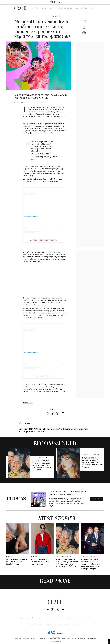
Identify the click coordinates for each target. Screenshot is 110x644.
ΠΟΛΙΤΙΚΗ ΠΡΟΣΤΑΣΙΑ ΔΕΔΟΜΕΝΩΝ (61, 625)
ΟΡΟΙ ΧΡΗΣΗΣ (41, 625)
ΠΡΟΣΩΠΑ (35, 8)
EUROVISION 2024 (55, 16)
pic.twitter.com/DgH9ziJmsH (41, 153)
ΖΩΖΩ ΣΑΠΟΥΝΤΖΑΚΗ (40, 458)
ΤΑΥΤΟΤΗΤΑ (33, 625)
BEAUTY (52, 8)
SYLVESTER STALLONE (88, 557)
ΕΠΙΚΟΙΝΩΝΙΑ (49, 625)
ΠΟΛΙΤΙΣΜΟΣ (68, 8)
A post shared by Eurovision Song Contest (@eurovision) (43, 240)
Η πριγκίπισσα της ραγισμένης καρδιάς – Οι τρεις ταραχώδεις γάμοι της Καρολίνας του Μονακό (92, 463)
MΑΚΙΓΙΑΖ (9, 557)
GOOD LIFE (84, 8)
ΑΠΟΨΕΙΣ (60, 8)
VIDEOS (92, 8)
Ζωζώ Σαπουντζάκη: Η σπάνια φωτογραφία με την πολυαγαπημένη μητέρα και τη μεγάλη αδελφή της (42, 465)
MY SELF (76, 8)
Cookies (109, 641)
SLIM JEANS (35, 557)
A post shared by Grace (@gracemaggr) (43, 376)
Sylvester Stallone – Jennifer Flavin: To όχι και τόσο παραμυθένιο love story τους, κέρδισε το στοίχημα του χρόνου (92, 564)
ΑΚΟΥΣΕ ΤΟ (97, 499)
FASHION (44, 8)
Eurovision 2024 (28, 402)
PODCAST (18, 499)
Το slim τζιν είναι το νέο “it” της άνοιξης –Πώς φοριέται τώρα (41, 562)
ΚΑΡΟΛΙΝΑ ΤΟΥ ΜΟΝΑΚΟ (91, 455)
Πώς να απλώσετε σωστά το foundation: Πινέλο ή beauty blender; (17, 562)
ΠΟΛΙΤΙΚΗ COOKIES (75, 625)
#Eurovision (35, 151)
